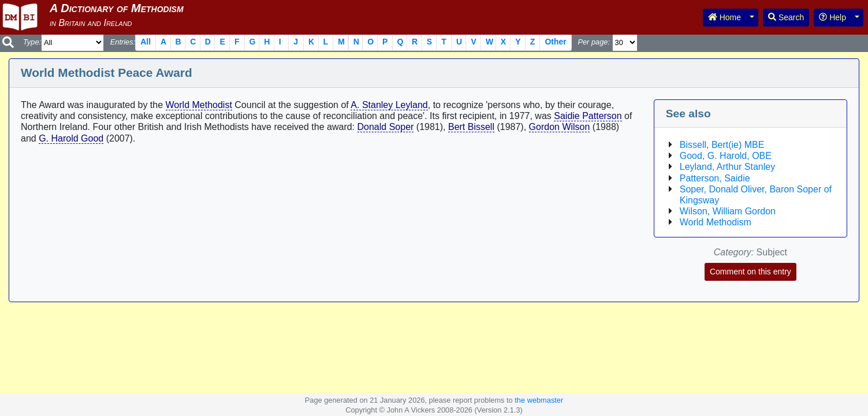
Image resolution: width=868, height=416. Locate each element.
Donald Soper (386, 127)
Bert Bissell (471, 127)
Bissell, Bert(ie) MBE (722, 145)
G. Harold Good (71, 138)
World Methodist (199, 105)
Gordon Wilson (560, 127)
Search (786, 17)
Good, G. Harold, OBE (726, 156)
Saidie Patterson (588, 116)
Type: (32, 42)
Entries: (123, 42)
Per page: (594, 42)
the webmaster (539, 400)
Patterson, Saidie (715, 178)
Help (832, 17)
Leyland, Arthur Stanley (727, 167)
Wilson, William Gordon (728, 211)
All (146, 42)
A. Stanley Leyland (389, 105)
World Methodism (716, 222)
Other (555, 42)
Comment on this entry (750, 272)
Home (724, 17)
